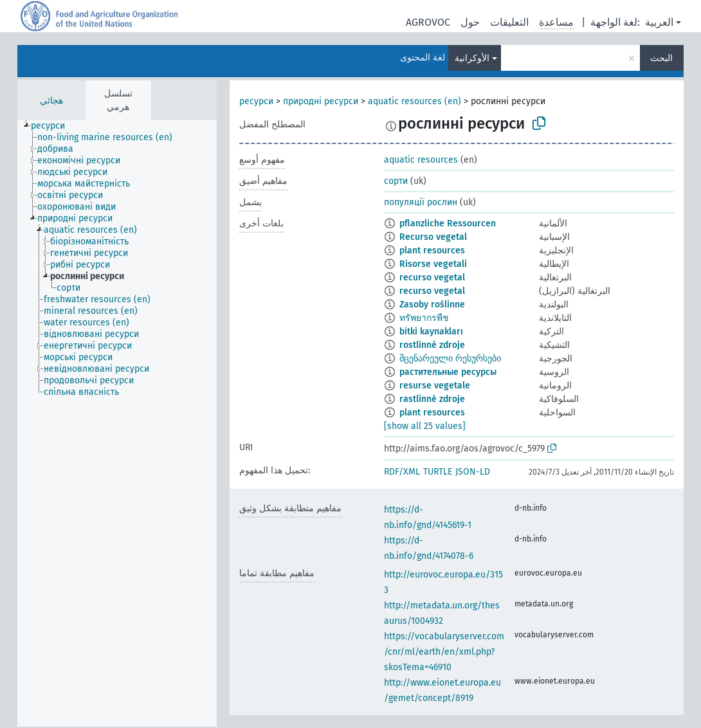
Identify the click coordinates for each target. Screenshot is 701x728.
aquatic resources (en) (414, 101)
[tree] (117, 423)
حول (470, 22)
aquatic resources (421, 160)
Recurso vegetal (433, 237)
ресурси (256, 101)
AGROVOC (428, 22)
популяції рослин (421, 202)
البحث (661, 58)
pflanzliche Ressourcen (448, 223)
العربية (659, 22)
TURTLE (438, 472)
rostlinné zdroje (432, 345)
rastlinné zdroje (432, 399)
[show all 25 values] (425, 426)
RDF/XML (402, 472)
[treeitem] (53, 126)
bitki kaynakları (431, 332)
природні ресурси (321, 101)
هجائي (51, 101)
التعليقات (509, 22)
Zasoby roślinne (432, 305)
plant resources (432, 250)
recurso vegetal (432, 278)
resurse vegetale (435, 386)
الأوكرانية (472, 58)
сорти (396, 181)
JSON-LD (473, 472)
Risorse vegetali (433, 264)
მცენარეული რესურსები (450, 359)
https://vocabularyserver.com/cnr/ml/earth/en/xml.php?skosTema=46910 (444, 652)
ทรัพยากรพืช (424, 318)
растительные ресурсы (448, 372)
